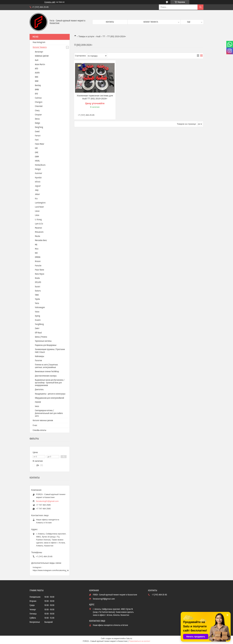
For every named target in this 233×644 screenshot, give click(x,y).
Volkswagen (40, 308)
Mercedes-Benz (41, 240)
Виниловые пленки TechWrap (47, 372)
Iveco (37, 406)
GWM (37, 157)
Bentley (38, 85)
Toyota (37, 299)
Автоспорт (39, 52)
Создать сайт (50, 2)
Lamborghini (40, 203)
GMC (37, 153)
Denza (37, 119)
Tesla (37, 303)
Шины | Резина (41, 337)
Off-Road (38, 333)
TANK (37, 295)
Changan (39, 102)
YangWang (39, 324)
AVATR (37, 73)
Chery (37, 111)
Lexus (37, 211)
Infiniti (38, 182)
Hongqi (38, 169)
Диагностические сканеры (46, 376)
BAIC (37, 77)
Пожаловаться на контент (139, 641)
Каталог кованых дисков (43, 421)
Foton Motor (40, 144)
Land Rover (39, 207)
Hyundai (38, 178)
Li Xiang (38, 220)
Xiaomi (38, 320)
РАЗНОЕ (38, 402)
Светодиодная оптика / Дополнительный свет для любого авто (49, 413)
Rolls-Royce (40, 274)
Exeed (37, 132)
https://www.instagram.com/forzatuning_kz (51, 570)
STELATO (38, 282)
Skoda (37, 278)
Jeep (37, 190)
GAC (36, 148)
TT (104, 36)
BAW (37, 81)
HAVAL (37, 161)
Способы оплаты (39, 430)
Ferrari (38, 136)
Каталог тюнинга (151, 22)
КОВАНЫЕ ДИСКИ (42, 56)
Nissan (38, 261)
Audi (98, 36)
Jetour (37, 194)
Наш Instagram (39, 42)
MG (36, 245)
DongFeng (39, 127)
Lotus (37, 215)
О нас (35, 425)
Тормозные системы (43, 341)
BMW (37, 90)
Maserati (38, 228)
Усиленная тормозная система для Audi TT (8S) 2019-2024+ (95, 97)
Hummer (38, 173)
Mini (37, 249)
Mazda (38, 236)
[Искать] (200, 7)
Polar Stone (39, 270)
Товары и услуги (86, 36)
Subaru (38, 291)
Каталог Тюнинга (40, 47)
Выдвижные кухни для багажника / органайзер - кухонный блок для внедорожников (50, 383)
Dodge (37, 123)
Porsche (38, 266)
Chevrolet (39, 106)
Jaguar (38, 186)
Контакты (110, 22)
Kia (36, 199)
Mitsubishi (39, 232)
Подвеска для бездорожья (46, 345)
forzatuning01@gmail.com (47, 501)
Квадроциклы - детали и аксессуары (50, 394)
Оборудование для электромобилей (49, 398)
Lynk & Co (39, 224)
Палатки (38, 361)
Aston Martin (40, 65)
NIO (36, 253)
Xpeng (38, 316)
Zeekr (37, 328)
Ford (37, 140)
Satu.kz (129, 638)
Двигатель (39, 390)
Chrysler (38, 115)
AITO (36, 69)
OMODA (38, 257)
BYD (36, 94)
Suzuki (38, 287)
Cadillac (38, 98)
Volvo (37, 312)
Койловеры (40, 356)
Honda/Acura (40, 165)
